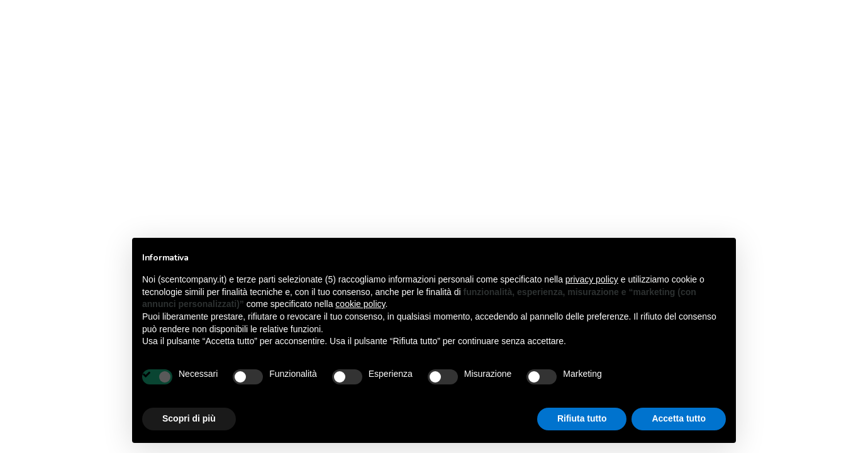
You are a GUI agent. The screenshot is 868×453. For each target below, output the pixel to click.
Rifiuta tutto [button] (582, 418)
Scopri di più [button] (189, 418)
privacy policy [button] (592, 279)
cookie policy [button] (360, 304)
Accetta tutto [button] (679, 418)
